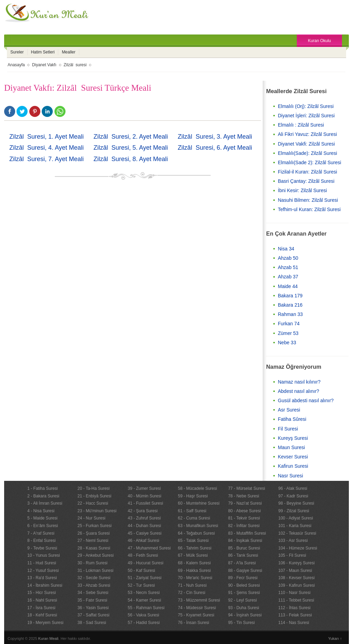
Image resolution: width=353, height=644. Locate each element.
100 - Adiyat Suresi (296, 518)
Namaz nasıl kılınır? (299, 382)
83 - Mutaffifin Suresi (247, 533)
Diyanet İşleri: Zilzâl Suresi (306, 116)
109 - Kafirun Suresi (296, 585)
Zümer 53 (288, 333)
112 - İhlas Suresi (294, 608)
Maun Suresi (291, 447)
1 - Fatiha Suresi (42, 488)
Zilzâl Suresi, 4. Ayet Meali (47, 148)
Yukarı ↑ (335, 638)
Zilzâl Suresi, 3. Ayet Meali (215, 137)
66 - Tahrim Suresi (195, 548)
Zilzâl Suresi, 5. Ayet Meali (131, 148)
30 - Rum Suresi (93, 563)
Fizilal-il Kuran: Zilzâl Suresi (307, 172)
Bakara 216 (290, 305)
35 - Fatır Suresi (92, 600)
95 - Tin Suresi (241, 623)
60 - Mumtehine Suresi (199, 503)
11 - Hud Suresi (42, 563)
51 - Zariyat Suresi (144, 578)
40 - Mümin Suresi (144, 496)
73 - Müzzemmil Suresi (199, 600)
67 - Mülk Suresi (193, 555)
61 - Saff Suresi (192, 511)
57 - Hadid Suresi (144, 623)
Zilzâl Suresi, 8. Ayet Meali (131, 159)
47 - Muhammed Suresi (149, 548)
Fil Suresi (288, 429)
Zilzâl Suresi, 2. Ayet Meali (131, 137)
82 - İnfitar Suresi (244, 526)
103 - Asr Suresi (293, 541)
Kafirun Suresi (293, 466)
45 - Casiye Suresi (144, 533)
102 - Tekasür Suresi (297, 533)
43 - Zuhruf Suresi (144, 518)
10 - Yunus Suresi (44, 555)
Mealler (68, 52)
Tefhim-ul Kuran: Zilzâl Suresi (309, 209)
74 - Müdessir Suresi (197, 608)
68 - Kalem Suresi (194, 563)
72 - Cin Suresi (191, 593)
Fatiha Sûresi (292, 419)
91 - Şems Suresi (244, 593)
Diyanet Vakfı (44, 65)
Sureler (17, 52)
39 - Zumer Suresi (144, 488)
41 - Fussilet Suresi (145, 503)
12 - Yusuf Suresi (43, 571)
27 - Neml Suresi (93, 541)
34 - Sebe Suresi (93, 593)
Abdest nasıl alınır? (299, 391)
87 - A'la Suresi (242, 563)
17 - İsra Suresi (41, 608)
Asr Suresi (289, 410)
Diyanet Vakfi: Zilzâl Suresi (306, 144)
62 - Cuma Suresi (194, 518)
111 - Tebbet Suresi (296, 600)
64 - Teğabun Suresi (196, 533)
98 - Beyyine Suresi (296, 503)
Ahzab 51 (288, 267)
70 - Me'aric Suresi (195, 578)
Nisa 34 (286, 249)
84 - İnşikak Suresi (245, 541)
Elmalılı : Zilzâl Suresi (301, 125)
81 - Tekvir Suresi (244, 518)
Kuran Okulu (319, 41)
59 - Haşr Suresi (193, 496)
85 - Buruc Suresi (244, 548)
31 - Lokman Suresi (95, 571)
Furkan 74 (289, 324)
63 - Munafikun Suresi (198, 526)
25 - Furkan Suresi (95, 526)
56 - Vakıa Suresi (143, 615)
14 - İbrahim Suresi (45, 585)
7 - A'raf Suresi (41, 533)
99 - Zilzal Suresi (294, 511)
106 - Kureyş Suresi (296, 563)
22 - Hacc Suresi (93, 503)
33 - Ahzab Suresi (94, 585)
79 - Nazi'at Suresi (245, 503)
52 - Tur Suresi (141, 585)
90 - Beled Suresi (244, 585)
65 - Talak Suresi (193, 541)
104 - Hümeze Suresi (298, 548)
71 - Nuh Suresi (192, 585)
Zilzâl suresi (75, 65)
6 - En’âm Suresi (43, 526)
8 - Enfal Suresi (41, 541)
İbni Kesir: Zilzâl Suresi (302, 190)
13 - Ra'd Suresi (42, 578)
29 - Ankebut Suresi (96, 555)
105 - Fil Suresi (292, 555)
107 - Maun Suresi (295, 571)
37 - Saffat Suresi (94, 615)
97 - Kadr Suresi (293, 496)
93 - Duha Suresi (244, 608)
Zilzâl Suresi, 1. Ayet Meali (47, 137)
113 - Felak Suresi (295, 615)
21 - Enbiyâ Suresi (94, 496)
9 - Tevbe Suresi (42, 548)
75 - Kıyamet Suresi (196, 615)
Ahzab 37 (288, 277)
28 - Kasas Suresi (94, 548)
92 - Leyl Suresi (243, 600)
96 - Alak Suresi (293, 488)
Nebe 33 (287, 343)
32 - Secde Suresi (94, 578)
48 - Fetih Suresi (143, 555)
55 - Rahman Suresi (146, 608)
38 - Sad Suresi (92, 623)
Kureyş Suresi (293, 438)
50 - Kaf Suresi (141, 571)
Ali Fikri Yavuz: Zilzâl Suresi (307, 134)
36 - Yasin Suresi (93, 608)
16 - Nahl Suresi (42, 600)
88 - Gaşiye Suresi (245, 571)
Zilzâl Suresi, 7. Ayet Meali (47, 159)
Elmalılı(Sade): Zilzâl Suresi (307, 153)
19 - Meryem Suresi (45, 623)
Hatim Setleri (43, 52)
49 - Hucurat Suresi (145, 563)
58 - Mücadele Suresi (197, 488)
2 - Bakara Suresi (43, 496)
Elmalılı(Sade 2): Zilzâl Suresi (310, 162)
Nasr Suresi (290, 476)
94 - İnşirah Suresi (245, 615)
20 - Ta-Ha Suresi (94, 488)
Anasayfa (16, 65)
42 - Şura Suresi (143, 511)
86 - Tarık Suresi (243, 555)
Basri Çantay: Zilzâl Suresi (306, 181)
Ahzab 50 (288, 258)
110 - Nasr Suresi (294, 593)
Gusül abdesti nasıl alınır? (306, 400)
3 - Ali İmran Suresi (45, 503)
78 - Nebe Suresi (244, 496)
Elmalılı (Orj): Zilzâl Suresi (306, 106)
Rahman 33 (290, 314)
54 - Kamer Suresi (144, 600)
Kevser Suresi (293, 457)
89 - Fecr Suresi (243, 578)
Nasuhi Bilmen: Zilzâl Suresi (308, 200)
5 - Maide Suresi (42, 518)
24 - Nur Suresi (92, 518)
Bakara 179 (290, 296)
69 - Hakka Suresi (194, 571)
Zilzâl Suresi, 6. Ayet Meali (215, 148)
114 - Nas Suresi (294, 623)
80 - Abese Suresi (245, 511)
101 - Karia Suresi (295, 526)
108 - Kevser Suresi (296, 578)
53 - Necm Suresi (144, 593)
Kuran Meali (48, 638)
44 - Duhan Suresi (144, 526)
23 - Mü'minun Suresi (97, 511)
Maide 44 (288, 286)
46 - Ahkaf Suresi (143, 541)
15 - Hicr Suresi (42, 593)
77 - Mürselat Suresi (247, 488)
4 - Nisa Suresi (41, 511)
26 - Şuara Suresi (94, 533)
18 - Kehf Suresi (42, 615)
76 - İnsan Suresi (194, 623)
